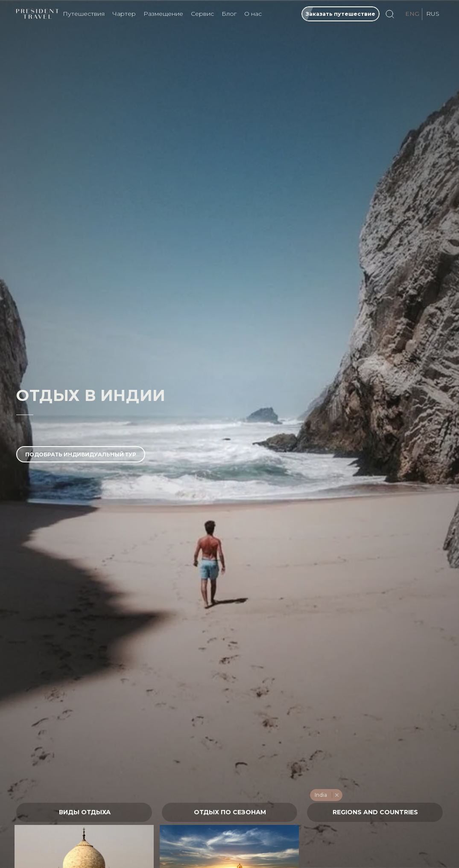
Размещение (163, 14)
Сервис (202, 14)
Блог (229, 14)
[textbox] (84, 812)
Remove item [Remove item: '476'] (337, 795)
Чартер (124, 14)
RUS (433, 14)
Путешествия (84, 14)
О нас (253, 14)
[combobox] (84, 812)
